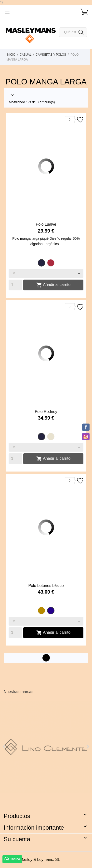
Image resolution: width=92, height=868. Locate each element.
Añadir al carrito (53, 285)
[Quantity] (15, 285)
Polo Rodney (46, 412)
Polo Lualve (46, 224)
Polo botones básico (46, 586)
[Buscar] (73, 32)
